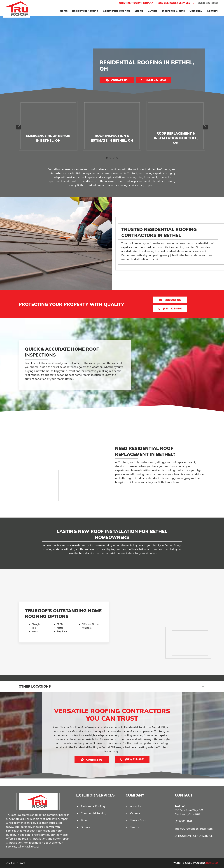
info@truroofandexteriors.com (194, 829)
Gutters (153, 11)
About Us (136, 806)
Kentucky (134, 3)
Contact (212, 11)
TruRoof (180, 806)
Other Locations (35, 686)
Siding (139, 11)
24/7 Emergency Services (177, 3)
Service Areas (139, 820)
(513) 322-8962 (208, 3)
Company (196, 11)
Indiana (148, 3)
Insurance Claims (173, 11)
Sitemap (135, 827)
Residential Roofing (85, 11)
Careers (135, 813)
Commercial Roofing (116, 11)
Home (64, 11)
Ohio (122, 3)
